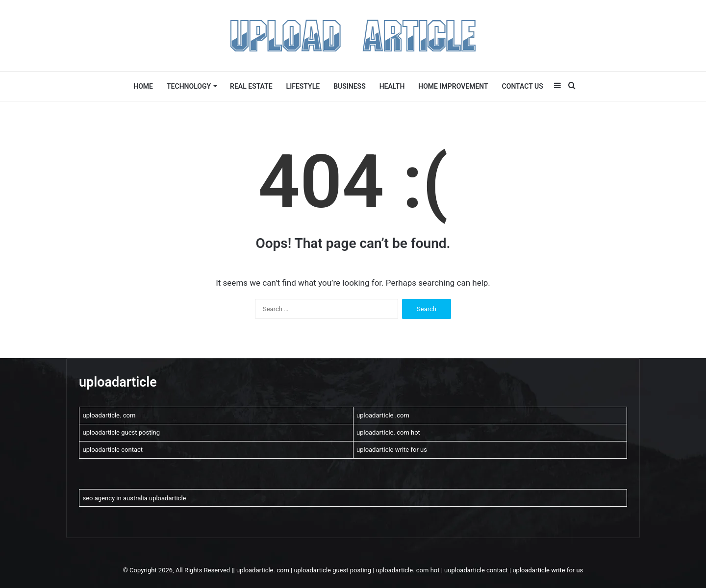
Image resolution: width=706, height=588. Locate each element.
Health (392, 86)
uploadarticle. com (109, 415)
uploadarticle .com (383, 415)
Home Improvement (453, 86)
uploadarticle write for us (392, 450)
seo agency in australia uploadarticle (135, 498)
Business (350, 86)
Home (143, 86)
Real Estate (251, 86)
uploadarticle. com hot (388, 432)
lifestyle (303, 86)
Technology (189, 86)
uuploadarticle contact (476, 570)
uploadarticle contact (113, 450)
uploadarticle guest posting (122, 432)
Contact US (523, 86)
